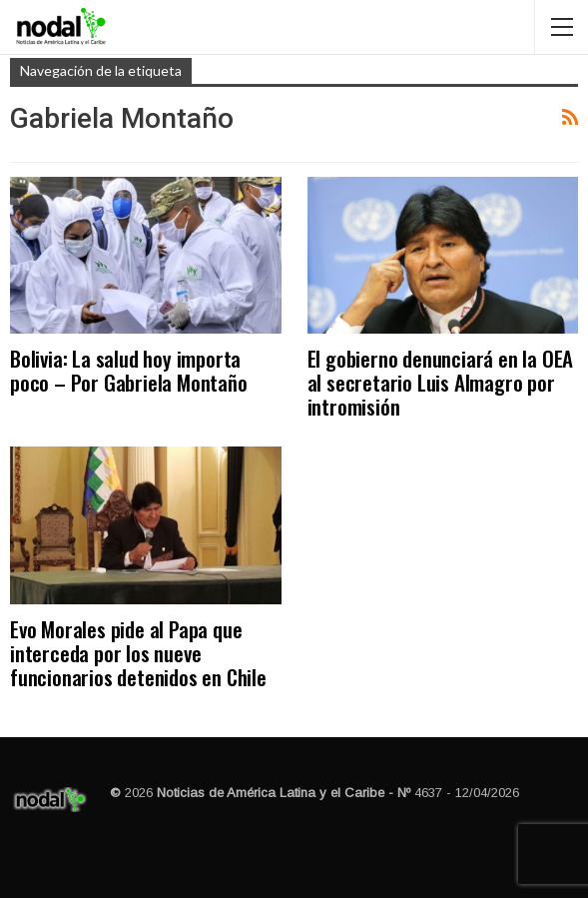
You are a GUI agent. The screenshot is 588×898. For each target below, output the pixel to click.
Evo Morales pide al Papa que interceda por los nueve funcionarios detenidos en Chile (138, 653)
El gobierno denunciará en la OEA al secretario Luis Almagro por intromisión (441, 382)
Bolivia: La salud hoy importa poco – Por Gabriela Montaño (129, 370)
